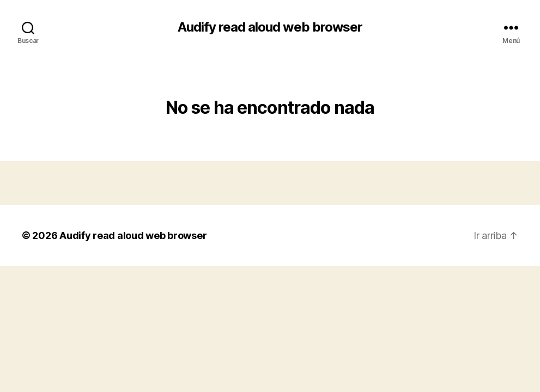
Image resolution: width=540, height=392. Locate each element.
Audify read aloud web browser (270, 27)
